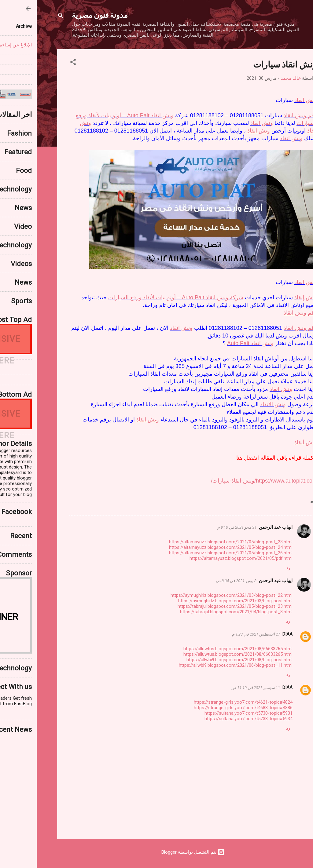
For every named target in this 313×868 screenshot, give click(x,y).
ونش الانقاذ (236, 404)
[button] (36, 63)
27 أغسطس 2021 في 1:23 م (219, 634)
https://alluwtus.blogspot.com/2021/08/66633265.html (201, 649)
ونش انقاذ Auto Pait (214, 343)
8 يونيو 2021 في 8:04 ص (199, 581)
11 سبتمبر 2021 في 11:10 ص (219, 688)
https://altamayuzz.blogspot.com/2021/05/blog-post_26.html (194, 553)
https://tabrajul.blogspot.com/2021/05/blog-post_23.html (198, 606)
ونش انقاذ (269, 100)
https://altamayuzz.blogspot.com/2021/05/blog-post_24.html (194, 547)
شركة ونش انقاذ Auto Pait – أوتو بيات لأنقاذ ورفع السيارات (139, 297)
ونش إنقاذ (269, 297)
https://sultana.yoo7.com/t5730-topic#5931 (212, 713)
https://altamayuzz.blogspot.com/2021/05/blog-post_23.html (194, 542)
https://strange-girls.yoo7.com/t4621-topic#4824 (206, 702)
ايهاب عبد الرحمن (239, 527)
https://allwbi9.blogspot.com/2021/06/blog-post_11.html (199, 665)
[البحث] (24, 17)
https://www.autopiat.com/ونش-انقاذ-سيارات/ (227, 481)
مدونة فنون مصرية (63, 15)
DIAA (251, 634)
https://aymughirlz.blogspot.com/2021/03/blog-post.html (199, 601)
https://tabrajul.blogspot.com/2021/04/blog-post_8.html (200, 612)
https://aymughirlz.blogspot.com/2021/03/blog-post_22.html (195, 595)
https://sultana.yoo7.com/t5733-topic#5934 (212, 719)
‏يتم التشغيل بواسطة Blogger (156, 852)
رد (251, 568)
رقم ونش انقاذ (264, 115)
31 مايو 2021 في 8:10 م (200, 527)
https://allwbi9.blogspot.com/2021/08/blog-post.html (203, 660)
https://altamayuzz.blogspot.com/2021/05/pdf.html (204, 558)
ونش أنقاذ (269, 443)
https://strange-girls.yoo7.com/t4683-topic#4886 (206, 708)
